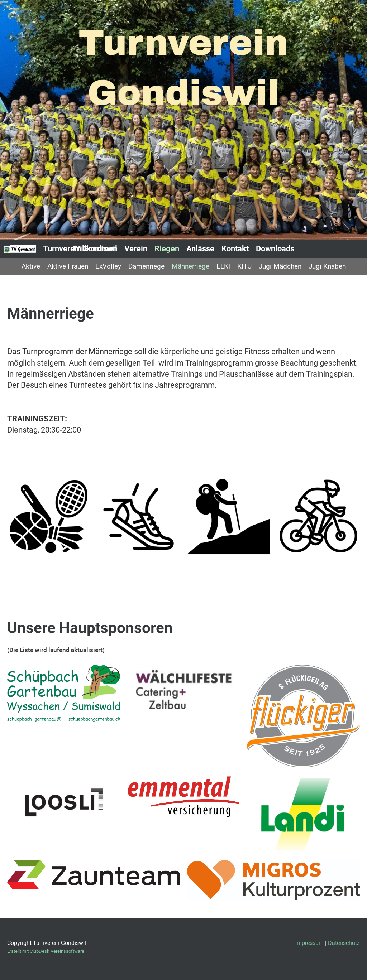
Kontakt (235, 249)
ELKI (223, 266)
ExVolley (108, 266)
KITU (244, 266)
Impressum (309, 943)
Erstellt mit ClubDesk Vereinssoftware (46, 951)
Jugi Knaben (327, 266)
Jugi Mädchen (280, 266)
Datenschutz (344, 943)
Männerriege (190, 266)
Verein (136, 249)
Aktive (31, 266)
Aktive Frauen (68, 266)
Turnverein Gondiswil (80, 249)
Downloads (275, 249)
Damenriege (146, 266)
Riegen (167, 249)
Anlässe (200, 249)
